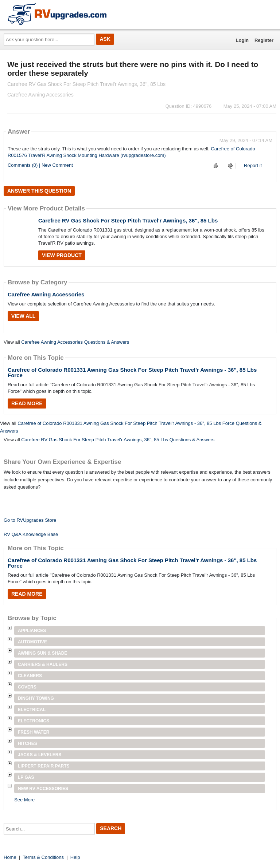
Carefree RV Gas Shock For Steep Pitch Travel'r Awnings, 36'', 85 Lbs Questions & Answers (118, 440)
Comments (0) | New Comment (40, 165)
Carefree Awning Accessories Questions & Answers (75, 342)
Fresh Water (34, 732)
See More (24, 800)
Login (242, 40)
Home (10, 857)
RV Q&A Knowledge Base (31, 534)
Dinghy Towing (36, 698)
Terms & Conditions (43, 857)
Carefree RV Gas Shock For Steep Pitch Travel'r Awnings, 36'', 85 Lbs (128, 220)
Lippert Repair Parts (44, 766)
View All (23, 316)
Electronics (34, 721)
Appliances (32, 631)
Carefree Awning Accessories (46, 294)
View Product (62, 255)
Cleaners (30, 676)
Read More (27, 403)
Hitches (28, 743)
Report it (253, 165)
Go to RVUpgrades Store (30, 520)
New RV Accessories (43, 789)
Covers (27, 687)
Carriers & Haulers (43, 664)
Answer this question (39, 191)
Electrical (32, 710)
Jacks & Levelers (40, 755)
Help (75, 857)
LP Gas (26, 777)
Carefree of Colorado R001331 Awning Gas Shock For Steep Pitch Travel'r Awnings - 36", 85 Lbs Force (132, 372)
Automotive (32, 642)
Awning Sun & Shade (42, 653)
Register (264, 40)
